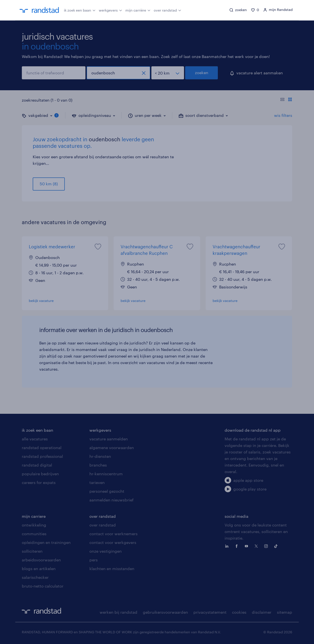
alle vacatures (35, 439)
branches (98, 465)
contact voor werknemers (113, 534)
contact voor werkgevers (113, 542)
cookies (239, 612)
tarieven (97, 482)
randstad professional (42, 456)
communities (34, 534)
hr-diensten (100, 456)
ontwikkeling (34, 525)
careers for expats (39, 482)
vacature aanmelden (109, 439)
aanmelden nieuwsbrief (111, 500)
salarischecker (35, 577)
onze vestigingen (106, 551)
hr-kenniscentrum (106, 474)
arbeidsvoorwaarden (41, 560)
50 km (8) (49, 184)
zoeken (202, 73)
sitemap (285, 612)
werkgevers (110, 10)
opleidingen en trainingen (46, 542)
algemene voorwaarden (112, 448)
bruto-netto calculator (43, 586)
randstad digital (37, 465)
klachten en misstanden (112, 569)
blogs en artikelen (39, 569)
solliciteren (32, 551)
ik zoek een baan (80, 10)
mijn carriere (34, 516)
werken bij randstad (119, 612)
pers (94, 560)
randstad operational (42, 448)
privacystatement (210, 612)
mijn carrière (138, 10)
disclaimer (262, 612)
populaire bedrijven (40, 474)
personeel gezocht (107, 491)
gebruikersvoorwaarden (165, 612)
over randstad (167, 10)
